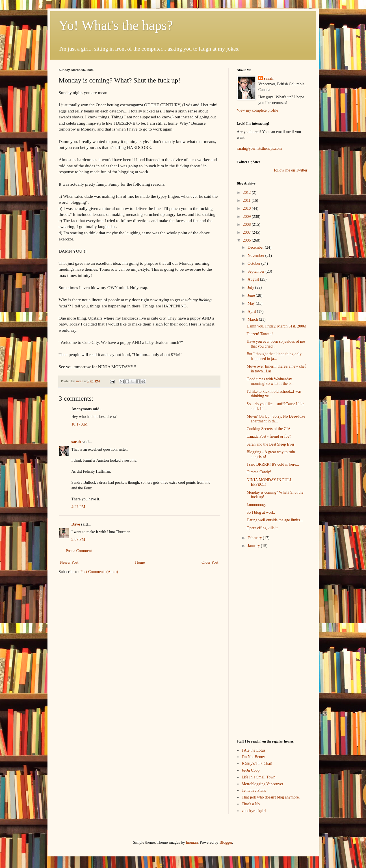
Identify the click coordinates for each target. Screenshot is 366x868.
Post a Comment (79, 551)
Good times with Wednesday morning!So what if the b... (270, 381)
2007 (247, 232)
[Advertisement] (254, 645)
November (256, 256)
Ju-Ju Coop (251, 770)
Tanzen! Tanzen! (260, 334)
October (255, 263)
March (253, 319)
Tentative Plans (254, 790)
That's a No (251, 804)
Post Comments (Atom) (99, 572)
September (256, 271)
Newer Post (69, 562)
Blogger (226, 842)
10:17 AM (80, 424)
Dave (76, 524)
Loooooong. (256, 505)
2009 (247, 217)
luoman (192, 842)
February (255, 538)
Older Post (210, 562)
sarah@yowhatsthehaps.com (259, 148)
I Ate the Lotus (254, 750)
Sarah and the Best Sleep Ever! (271, 444)
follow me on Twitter (291, 170)
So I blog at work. (261, 512)
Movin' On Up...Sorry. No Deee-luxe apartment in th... (276, 419)
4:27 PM (78, 507)
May (252, 303)
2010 (247, 208)
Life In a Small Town (258, 777)
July (251, 287)
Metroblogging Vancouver (262, 784)
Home (140, 562)
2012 (247, 193)
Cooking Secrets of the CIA (268, 429)
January (254, 546)
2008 (247, 224)
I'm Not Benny (253, 757)
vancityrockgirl (254, 811)
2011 (247, 200)
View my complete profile (258, 110)
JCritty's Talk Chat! (257, 764)
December (256, 247)
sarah (80, 381)
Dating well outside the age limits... (275, 520)
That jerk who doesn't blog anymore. (271, 797)
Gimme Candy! (259, 472)
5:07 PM (78, 540)
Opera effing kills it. (262, 528)
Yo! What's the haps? (116, 25)
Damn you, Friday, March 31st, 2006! (276, 326)
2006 (247, 240)
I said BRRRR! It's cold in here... (273, 464)
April (252, 312)
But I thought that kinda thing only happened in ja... (274, 356)
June (252, 295)
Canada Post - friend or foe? (269, 436)
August (254, 279)
